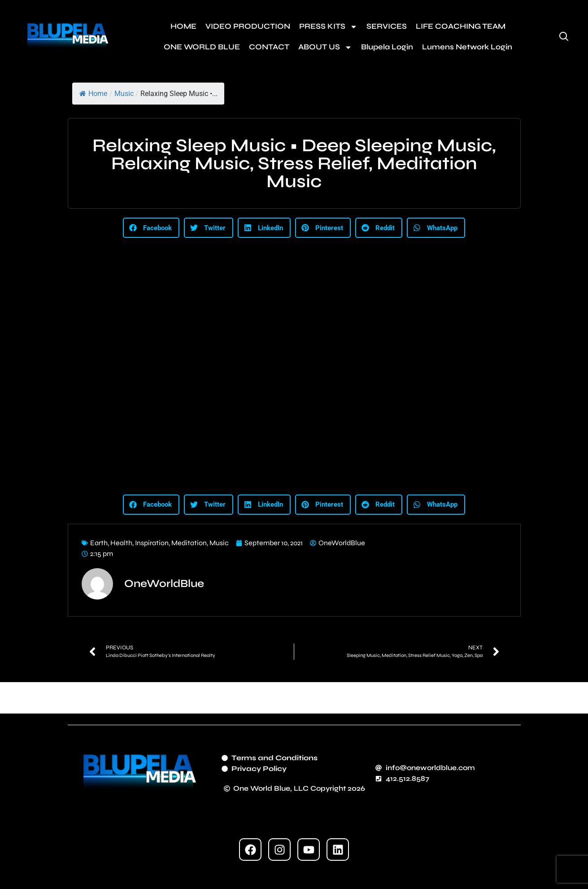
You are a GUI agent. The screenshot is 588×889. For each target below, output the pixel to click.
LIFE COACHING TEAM (461, 26)
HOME (183, 26)
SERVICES (387, 26)
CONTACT (269, 47)
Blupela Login (387, 47)
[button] (151, 228)
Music (124, 94)
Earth (99, 543)
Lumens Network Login (467, 47)
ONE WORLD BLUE (202, 47)
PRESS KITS (328, 27)
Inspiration (152, 543)
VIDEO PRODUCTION (248, 26)
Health (121, 543)
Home (93, 94)
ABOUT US (325, 47)
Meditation (189, 543)
